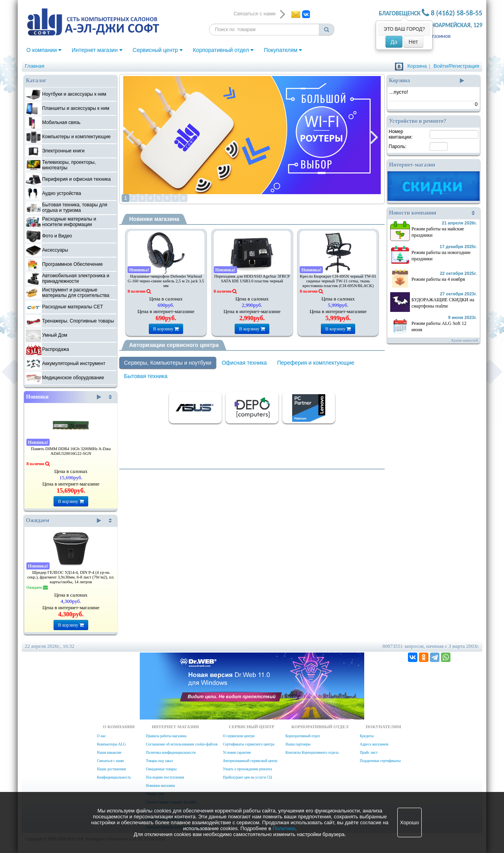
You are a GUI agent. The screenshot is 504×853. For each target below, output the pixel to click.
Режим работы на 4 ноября (438, 279)
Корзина (417, 66)
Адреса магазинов (374, 744)
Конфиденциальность (114, 777)
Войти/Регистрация (456, 66)
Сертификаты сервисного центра (249, 744)
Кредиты (367, 736)
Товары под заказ (159, 761)
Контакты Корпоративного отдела (312, 753)
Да (394, 42)
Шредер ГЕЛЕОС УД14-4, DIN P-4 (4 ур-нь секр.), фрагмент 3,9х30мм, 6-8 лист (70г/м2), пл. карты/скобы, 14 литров (71, 577)
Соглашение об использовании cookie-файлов (182, 744)
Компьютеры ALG (111, 744)
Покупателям (283, 50)
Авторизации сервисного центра (174, 345)
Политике (284, 828)
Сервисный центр (158, 50)
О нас (101, 736)
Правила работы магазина (166, 736)
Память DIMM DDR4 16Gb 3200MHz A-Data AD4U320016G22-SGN (71, 451)
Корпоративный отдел (223, 50)
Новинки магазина (154, 219)
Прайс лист (369, 753)
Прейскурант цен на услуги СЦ (247, 777)
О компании (44, 50)
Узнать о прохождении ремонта (247, 769)
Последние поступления (165, 777)
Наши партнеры (298, 744)
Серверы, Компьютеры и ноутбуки (168, 363)
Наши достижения (111, 769)
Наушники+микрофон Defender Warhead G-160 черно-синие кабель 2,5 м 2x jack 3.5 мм (166, 281)
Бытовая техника (146, 376)
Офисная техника (244, 363)
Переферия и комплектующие (316, 363)
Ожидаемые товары (161, 769)
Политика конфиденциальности (170, 753)
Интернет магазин (97, 50)
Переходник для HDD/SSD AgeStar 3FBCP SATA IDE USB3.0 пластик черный (252, 279)
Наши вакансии (109, 753)
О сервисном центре (239, 736)
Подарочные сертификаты (380, 761)
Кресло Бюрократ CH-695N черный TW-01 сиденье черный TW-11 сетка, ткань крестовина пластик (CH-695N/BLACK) (338, 281)
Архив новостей (464, 340)
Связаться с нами (110, 761)
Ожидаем (64, 521)
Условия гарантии (237, 753)
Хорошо (409, 822)
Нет (413, 42)
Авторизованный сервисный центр (250, 761)
